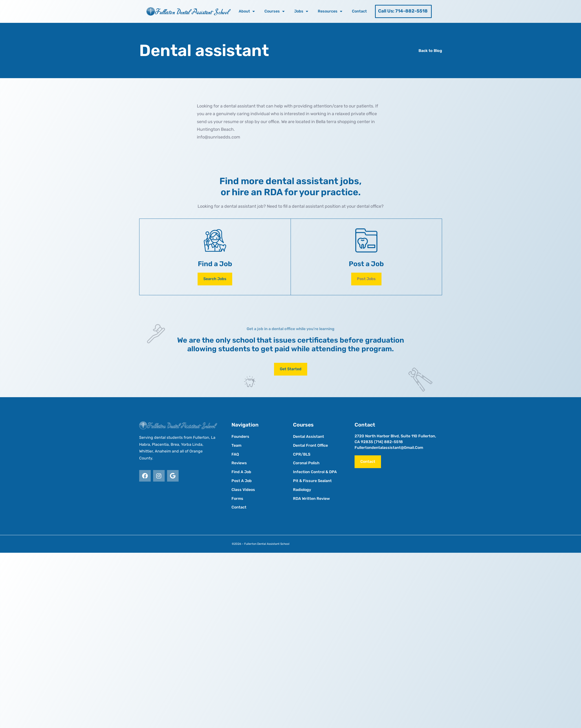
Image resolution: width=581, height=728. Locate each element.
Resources (330, 11)
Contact (359, 11)
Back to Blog (430, 51)
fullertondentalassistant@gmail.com (389, 448)
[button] (366, 279)
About (247, 11)
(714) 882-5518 (388, 442)
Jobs (301, 11)
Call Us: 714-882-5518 (403, 11)
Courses (275, 11)
